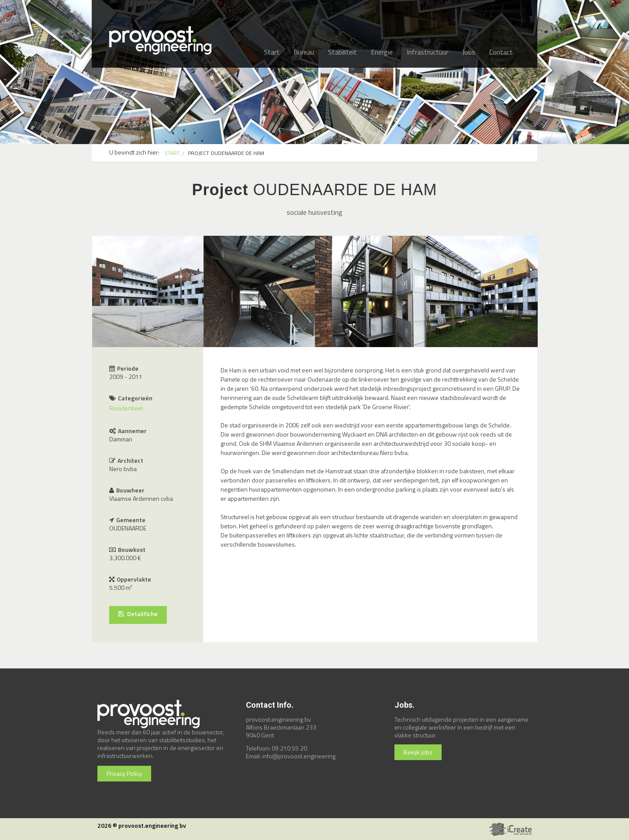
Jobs (469, 52)
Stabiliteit (342, 52)
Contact (501, 52)
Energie (382, 52)
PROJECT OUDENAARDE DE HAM (226, 153)
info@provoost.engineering (299, 756)
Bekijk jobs (418, 752)
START (172, 153)
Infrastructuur (427, 52)
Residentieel (126, 408)
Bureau (304, 52)
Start (272, 52)
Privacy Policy (124, 773)
